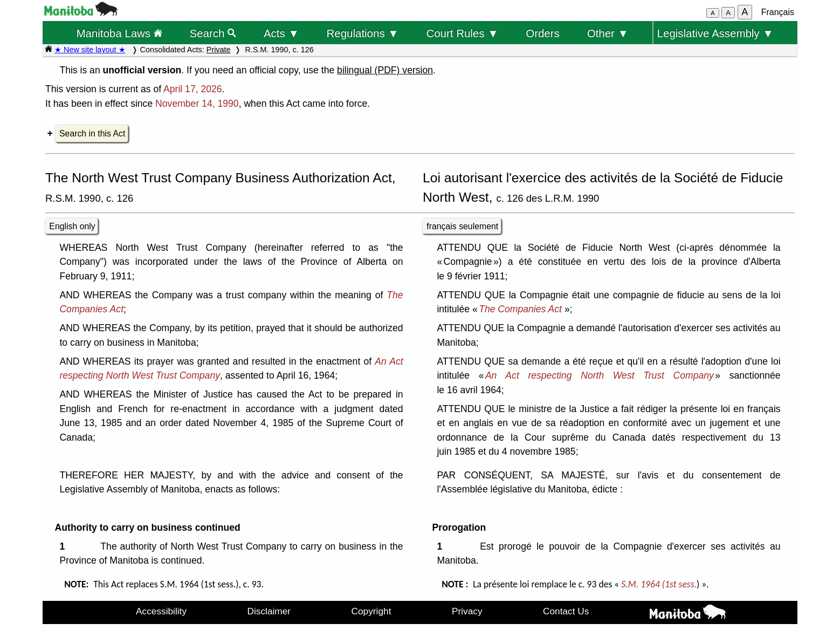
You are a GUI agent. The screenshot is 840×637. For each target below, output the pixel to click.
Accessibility (161, 611)
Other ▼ (608, 33)
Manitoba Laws (119, 33)
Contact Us (566, 611)
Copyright (371, 611)
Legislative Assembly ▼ (715, 33)
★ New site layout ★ (90, 50)
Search (213, 33)
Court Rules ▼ (462, 33)
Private (219, 50)
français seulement (462, 226)
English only (72, 226)
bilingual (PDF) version (385, 70)
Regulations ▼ (363, 33)
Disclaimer (269, 611)
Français (778, 12)
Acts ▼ (281, 33)
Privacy (467, 611)
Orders (543, 33)
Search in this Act (92, 133)
